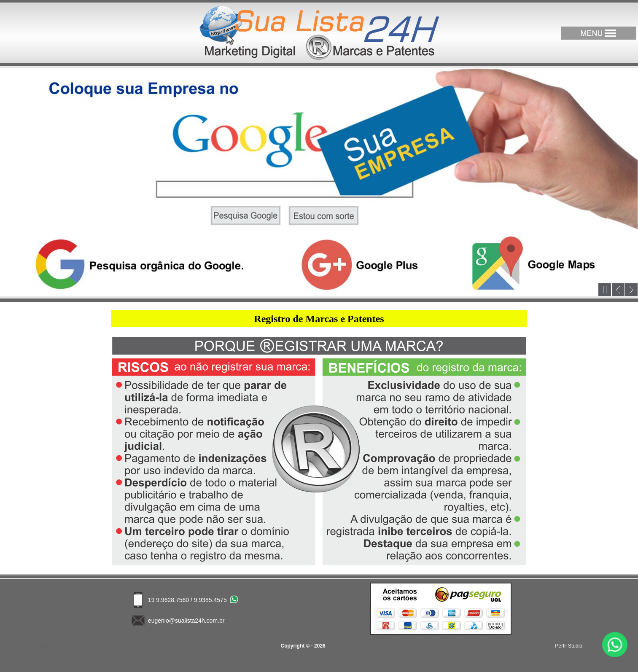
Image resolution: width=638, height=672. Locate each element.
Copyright (293, 646)
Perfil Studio (569, 646)
